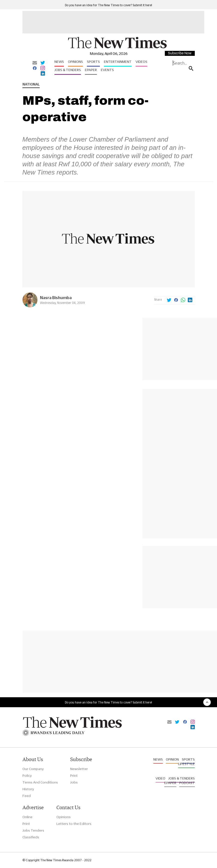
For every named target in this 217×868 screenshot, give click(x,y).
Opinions (75, 62)
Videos (141, 62)
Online (27, 817)
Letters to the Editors (74, 824)
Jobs (74, 782)
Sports (93, 62)
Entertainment (118, 62)
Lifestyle (186, 764)
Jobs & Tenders (68, 70)
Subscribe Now (180, 53)
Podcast (187, 783)
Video (160, 778)
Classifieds (31, 837)
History (28, 789)
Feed (27, 796)
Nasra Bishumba (56, 298)
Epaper (91, 70)
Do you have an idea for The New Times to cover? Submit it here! (108, 5)
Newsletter (79, 769)
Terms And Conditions (40, 782)
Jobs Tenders (33, 830)
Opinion (172, 759)
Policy (27, 776)
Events (107, 70)
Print (74, 776)
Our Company (33, 769)
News (59, 62)
